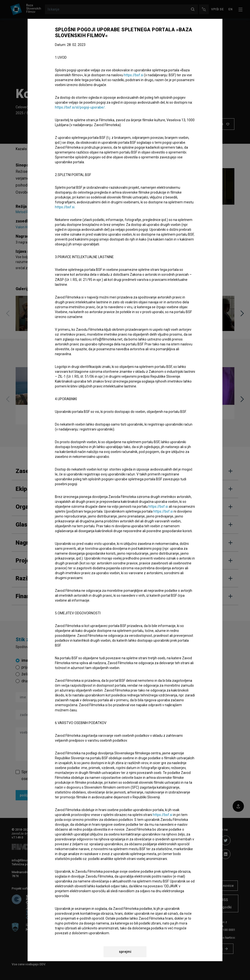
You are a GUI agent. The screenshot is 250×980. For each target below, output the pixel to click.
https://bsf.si (134, 75)
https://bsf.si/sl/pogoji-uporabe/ (80, 107)
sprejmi (125, 952)
